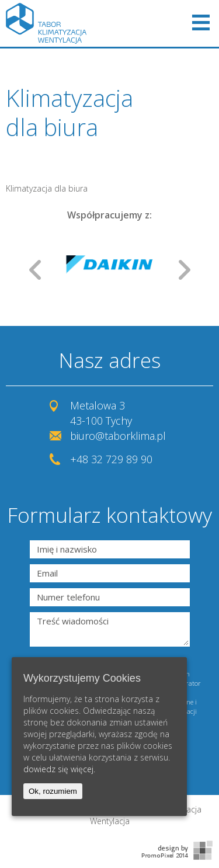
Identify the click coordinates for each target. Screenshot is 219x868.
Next (185, 270)
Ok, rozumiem (53, 791)
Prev (35, 270)
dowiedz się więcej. (59, 769)
